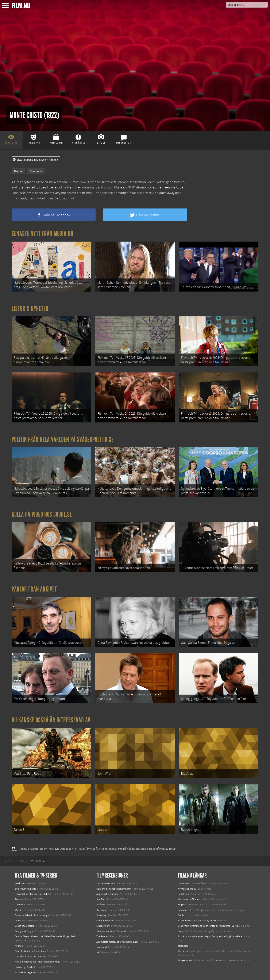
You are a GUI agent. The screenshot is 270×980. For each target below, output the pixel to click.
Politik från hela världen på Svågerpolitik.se (63, 440)
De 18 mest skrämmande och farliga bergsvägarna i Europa (209, 926)
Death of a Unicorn (25, 926)
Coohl (181, 915)
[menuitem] (7, 861)
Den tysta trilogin (24, 931)
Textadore (183, 946)
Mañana (101, 905)
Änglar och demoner (107, 894)
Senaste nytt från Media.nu (43, 234)
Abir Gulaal (20, 921)
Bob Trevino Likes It (25, 889)
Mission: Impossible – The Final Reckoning (37, 962)
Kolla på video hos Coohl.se (42, 514)
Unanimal (20, 905)
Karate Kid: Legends (25, 972)
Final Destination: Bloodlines (30, 951)
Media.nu (183, 951)
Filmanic (182, 910)
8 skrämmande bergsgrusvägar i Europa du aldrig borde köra (210, 936)
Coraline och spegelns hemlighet (114, 889)
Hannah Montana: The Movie (112, 931)
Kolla (181, 931)
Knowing (101, 915)
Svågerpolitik (185, 960)
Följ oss (182, 905)
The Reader (102, 936)
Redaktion (183, 894)
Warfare (19, 910)
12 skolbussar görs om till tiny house (197, 921)
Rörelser (19, 899)
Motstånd (102, 947)
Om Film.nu (184, 883)
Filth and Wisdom (106, 883)
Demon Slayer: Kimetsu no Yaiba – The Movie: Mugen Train (46, 936)
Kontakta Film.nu (187, 889)
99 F (99, 952)
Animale (19, 946)
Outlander (102, 910)
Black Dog (20, 883)
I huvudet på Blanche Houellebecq (33, 894)
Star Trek (101, 899)
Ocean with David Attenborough (32, 915)
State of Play (103, 926)
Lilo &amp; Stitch (24, 967)
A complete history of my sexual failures (117, 942)
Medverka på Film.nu (189, 899)
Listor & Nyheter (30, 309)
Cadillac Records (105, 921)
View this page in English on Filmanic (36, 160)
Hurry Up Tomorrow (25, 956)
